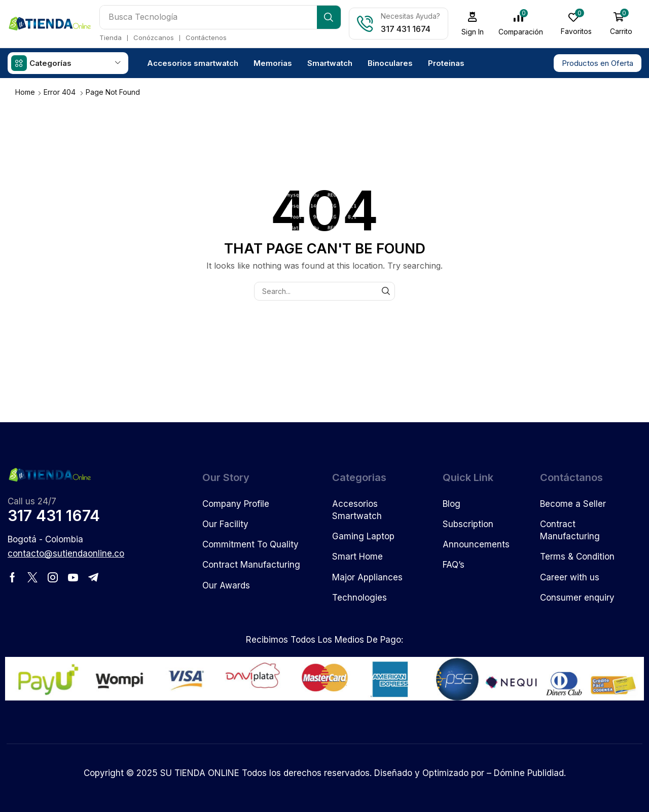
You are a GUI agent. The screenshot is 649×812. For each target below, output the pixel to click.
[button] (474, 24)
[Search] (330, 17)
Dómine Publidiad (529, 772)
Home (25, 91)
